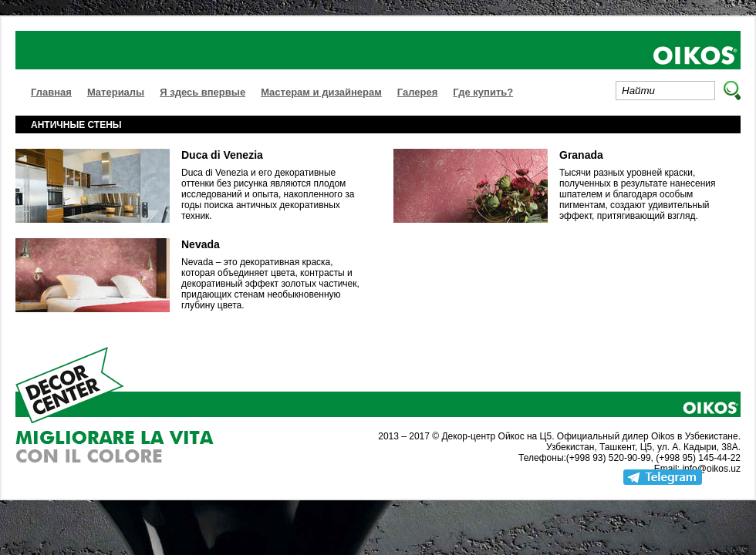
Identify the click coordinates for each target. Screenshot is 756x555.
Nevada (201, 244)
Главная (51, 92)
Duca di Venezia (222, 155)
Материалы (116, 92)
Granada (581, 155)
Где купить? (483, 92)
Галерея (418, 92)
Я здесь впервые (202, 92)
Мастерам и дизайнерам (321, 92)
